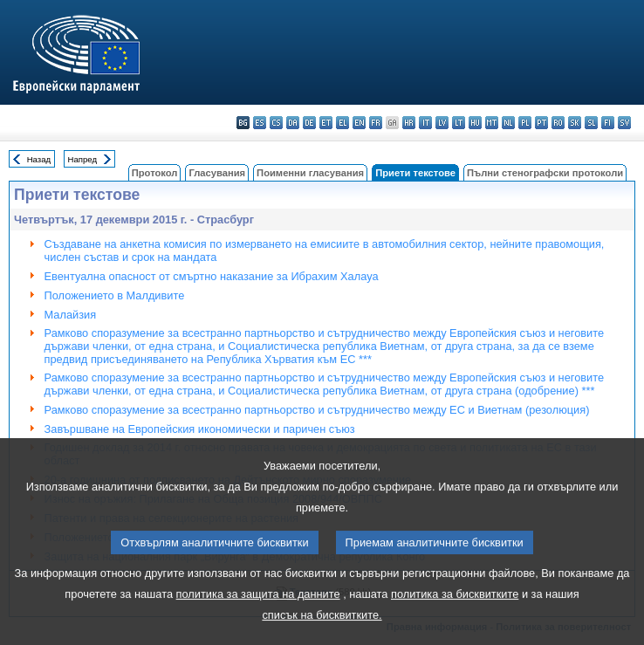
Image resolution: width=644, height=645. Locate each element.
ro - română (558, 123)
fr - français (376, 123)
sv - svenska (624, 123)
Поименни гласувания (310, 173)
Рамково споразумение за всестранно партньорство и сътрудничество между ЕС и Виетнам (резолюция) (317, 410)
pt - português (541, 123)
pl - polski (525, 123)
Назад (39, 159)
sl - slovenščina (591, 123)
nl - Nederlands (508, 123)
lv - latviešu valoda (442, 123)
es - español (260, 123)
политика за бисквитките (455, 619)
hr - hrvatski (409, 123)
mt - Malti (492, 123)
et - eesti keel (326, 123)
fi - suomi (608, 123)
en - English (359, 123)
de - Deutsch (309, 123)
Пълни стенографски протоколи (545, 173)
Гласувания (217, 173)
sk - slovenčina (575, 123)
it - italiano (425, 123)
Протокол (155, 173)
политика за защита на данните (258, 619)
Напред (83, 159)
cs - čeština (276, 123)
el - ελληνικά (343, 123)
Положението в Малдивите (115, 295)
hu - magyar (475, 123)
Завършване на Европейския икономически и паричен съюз (200, 429)
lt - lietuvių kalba (459, 123)
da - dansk (293, 123)
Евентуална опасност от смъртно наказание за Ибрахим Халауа (212, 276)
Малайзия (71, 315)
